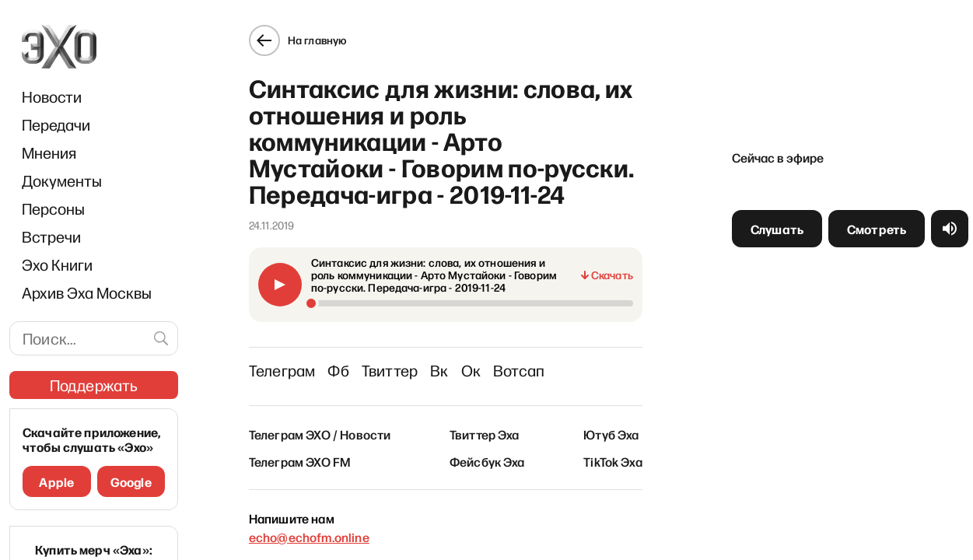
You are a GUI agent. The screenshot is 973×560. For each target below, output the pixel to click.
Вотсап (519, 370)
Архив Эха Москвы (87, 292)
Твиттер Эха (485, 434)
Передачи (56, 124)
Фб (338, 370)
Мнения (49, 152)
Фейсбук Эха (487, 461)
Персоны (53, 208)
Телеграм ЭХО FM (300, 461)
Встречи (51, 236)
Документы (62, 180)
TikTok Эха (613, 461)
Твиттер (390, 370)
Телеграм (282, 370)
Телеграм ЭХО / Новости (320, 434)
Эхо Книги (57, 264)
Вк (439, 370)
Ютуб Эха (611, 434)
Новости (52, 96)
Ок (471, 370)
